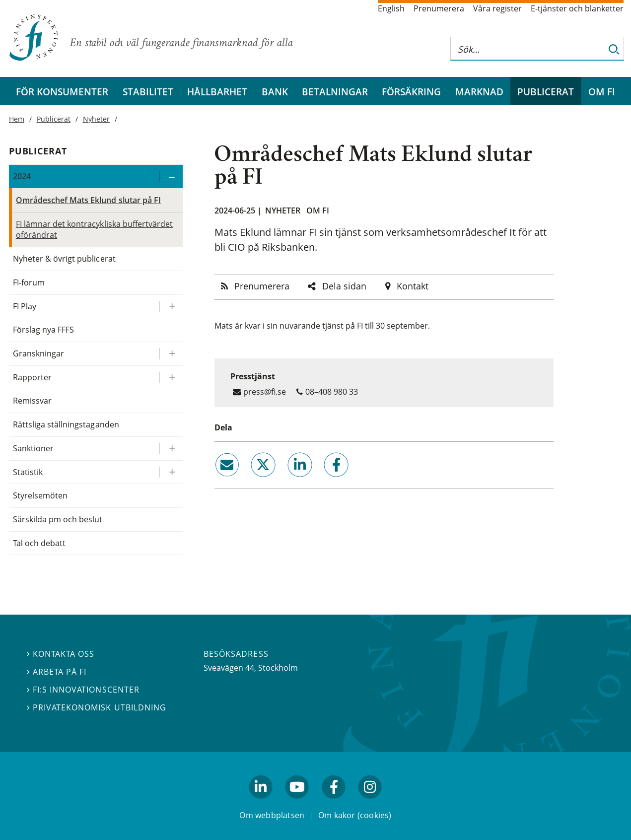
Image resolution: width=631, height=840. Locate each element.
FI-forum (29, 282)
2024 (22, 176)
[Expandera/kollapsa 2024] (171, 176)
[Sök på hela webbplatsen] (527, 49)
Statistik (28, 472)
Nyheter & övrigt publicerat (64, 259)
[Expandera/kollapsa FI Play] (171, 307)
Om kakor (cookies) (355, 816)
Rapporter (32, 377)
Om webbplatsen (272, 816)
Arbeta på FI (57, 672)
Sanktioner (33, 448)
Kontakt (413, 286)
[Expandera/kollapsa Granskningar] (171, 354)
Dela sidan (344, 286)
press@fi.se (265, 392)
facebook (325, 481)
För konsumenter (62, 92)
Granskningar (38, 353)
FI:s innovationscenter (83, 690)
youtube (297, 803)
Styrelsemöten (40, 495)
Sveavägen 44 (229, 668)
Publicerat (546, 92)
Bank (275, 92)
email (218, 481)
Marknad (479, 92)
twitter (249, 481)
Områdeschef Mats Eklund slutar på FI (88, 200)
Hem (17, 119)
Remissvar (32, 401)
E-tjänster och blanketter (577, 8)
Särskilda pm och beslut (58, 519)
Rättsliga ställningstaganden (66, 424)
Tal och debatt (39, 543)
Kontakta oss (61, 654)
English (391, 8)
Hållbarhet (217, 92)
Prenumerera (439, 8)
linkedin (286, 481)
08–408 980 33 (332, 392)
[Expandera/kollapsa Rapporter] (171, 378)
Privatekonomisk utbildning (97, 707)
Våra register (497, 8)
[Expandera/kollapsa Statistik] (171, 472)
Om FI (602, 92)
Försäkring (411, 92)
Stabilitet (148, 92)
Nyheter (283, 210)
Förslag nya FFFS (44, 330)
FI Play (25, 306)
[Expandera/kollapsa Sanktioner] (171, 449)
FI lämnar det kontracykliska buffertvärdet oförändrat (94, 230)
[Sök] (614, 49)
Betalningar (335, 92)
